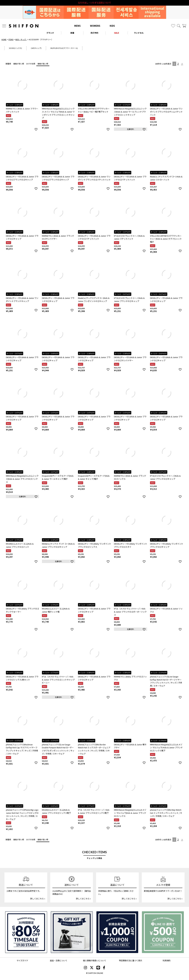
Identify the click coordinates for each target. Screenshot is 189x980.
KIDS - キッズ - (21, 39)
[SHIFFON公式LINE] (98, 968)
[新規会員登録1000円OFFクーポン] (117, 932)
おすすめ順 (31, 64)
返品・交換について (59, 960)
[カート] (184, 26)
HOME (4, 39)
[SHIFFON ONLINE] (24, 26)
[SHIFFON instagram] (85, 968)
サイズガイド (22, 960)
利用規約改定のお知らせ (94, 3)
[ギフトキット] (72, 932)
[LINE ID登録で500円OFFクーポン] (163, 932)
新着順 (8, 64)
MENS (77, 26)
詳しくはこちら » (38, 899)
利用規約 (167, 960)
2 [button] (178, 64)
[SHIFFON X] (92, 968)
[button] (182, 64)
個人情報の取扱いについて (94, 960)
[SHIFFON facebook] (104, 968)
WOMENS (95, 26)
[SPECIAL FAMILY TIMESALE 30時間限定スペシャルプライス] (26, 932)
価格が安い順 (19, 64)
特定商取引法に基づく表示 (131, 960)
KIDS (112, 26)
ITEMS (11, 39)
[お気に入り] (173, 26)
